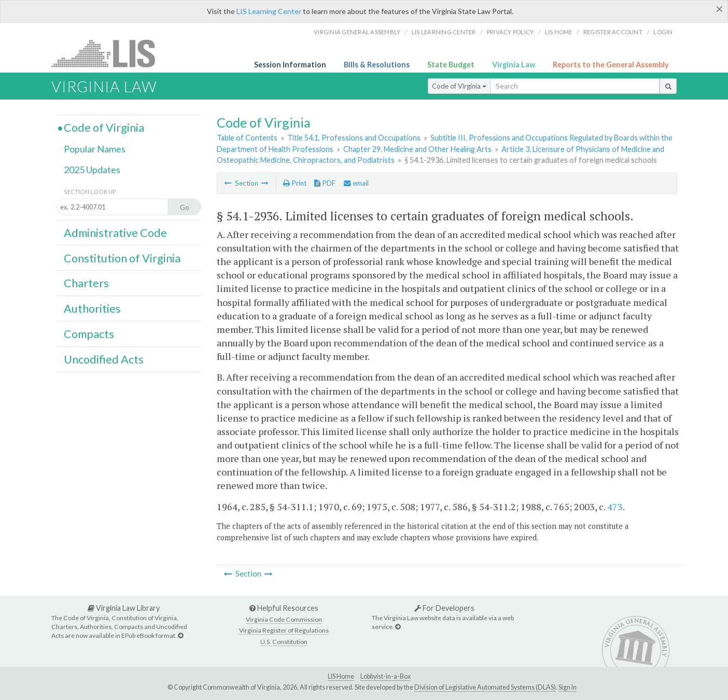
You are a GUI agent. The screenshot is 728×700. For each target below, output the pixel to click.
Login (663, 32)
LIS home (559, 32)
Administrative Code (115, 233)
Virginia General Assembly (357, 32)
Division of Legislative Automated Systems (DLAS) (485, 687)
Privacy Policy (510, 32)
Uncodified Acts (104, 359)
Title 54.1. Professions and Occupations (354, 138)
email (356, 183)
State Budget (451, 65)
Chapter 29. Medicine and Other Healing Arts (417, 149)
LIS (109, 53)
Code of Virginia (459, 86)
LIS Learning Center (269, 11)
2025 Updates (92, 170)
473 (615, 507)
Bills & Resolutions (377, 65)
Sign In (568, 687)
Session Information (290, 65)
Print (295, 183)
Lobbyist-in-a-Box (386, 676)
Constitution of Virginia (122, 258)
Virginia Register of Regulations (284, 630)
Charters (86, 283)
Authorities (92, 309)
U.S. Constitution (284, 642)
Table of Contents (247, 138)
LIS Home (341, 676)
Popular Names (95, 149)
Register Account (613, 32)
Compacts (89, 334)
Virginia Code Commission (284, 619)
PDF (325, 183)
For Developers (444, 608)
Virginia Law (514, 65)
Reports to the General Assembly (611, 65)
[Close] (719, 9)
